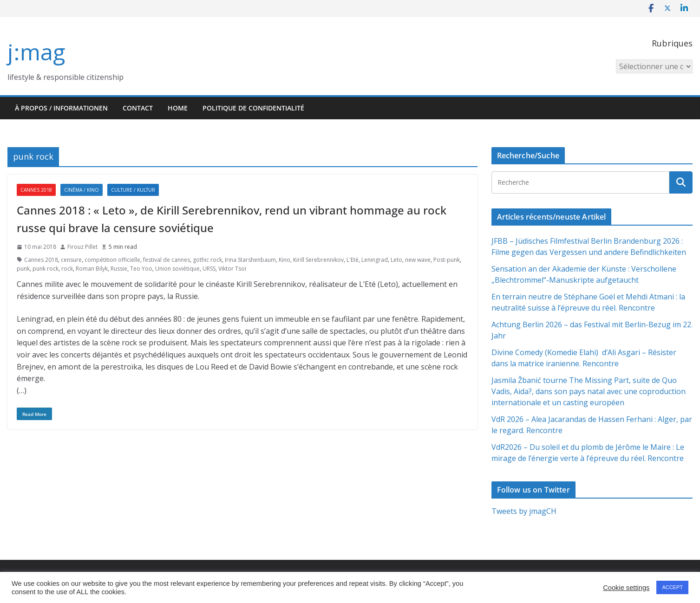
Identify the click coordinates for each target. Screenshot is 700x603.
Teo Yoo (141, 269)
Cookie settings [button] (626, 588)
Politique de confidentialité (253, 108)
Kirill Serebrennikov (318, 260)
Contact (138, 108)
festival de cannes (167, 260)
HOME (178, 108)
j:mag (36, 52)
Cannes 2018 (36, 190)
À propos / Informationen (61, 108)
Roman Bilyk (92, 269)
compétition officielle (112, 260)
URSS (209, 269)
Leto (396, 260)
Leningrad (375, 260)
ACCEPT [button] (672, 587)
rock (67, 269)
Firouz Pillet (82, 247)
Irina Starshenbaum (250, 260)
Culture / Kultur (133, 190)
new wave (418, 260)
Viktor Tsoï (232, 269)
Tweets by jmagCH (524, 511)
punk (23, 269)
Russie (119, 269)
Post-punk (447, 260)
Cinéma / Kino (82, 190)
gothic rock (207, 260)
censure (71, 260)
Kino (285, 260)
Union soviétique (177, 269)
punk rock (46, 269)
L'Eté (353, 260)
